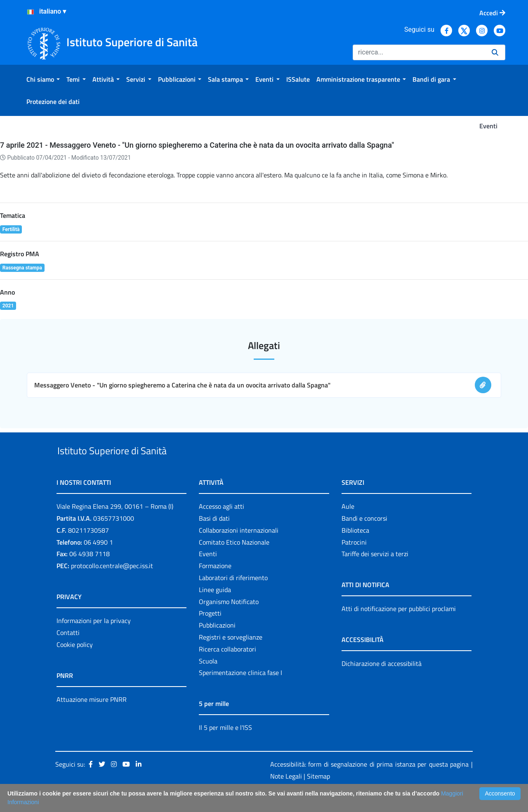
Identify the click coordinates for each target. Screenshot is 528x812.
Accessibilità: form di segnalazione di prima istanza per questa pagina (369, 783)
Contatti (68, 651)
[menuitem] (43, 79)
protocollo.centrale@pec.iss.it (112, 585)
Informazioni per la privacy (94, 640)
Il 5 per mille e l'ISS (225, 747)
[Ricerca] (419, 52)
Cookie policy (75, 663)
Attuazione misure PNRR (92, 718)
